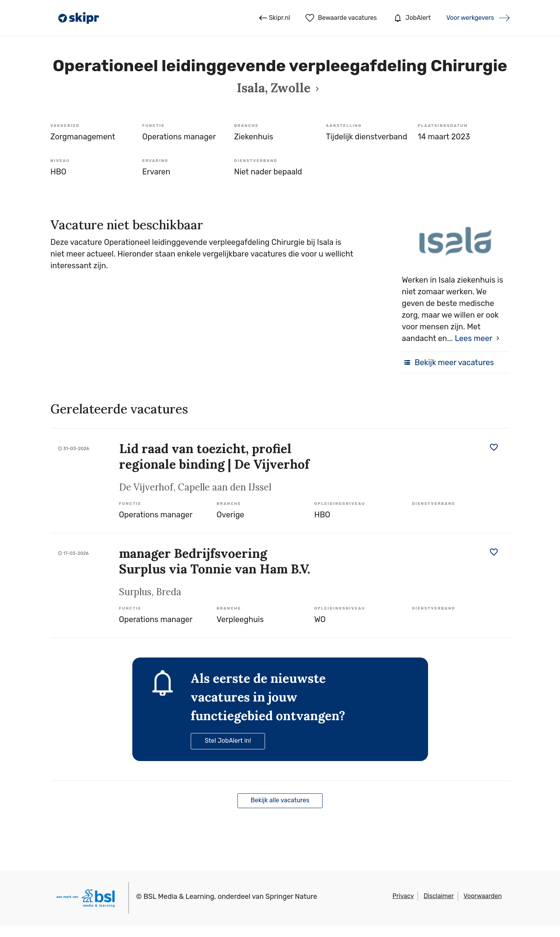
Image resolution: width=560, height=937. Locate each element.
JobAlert (411, 18)
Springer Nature (291, 897)
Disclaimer (439, 896)
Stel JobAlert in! (228, 741)
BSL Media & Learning (179, 897)
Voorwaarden (483, 896)
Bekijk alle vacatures (280, 800)
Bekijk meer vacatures (448, 362)
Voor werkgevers (470, 18)
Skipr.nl (275, 18)
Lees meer (474, 338)
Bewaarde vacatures (341, 18)
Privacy (403, 896)
